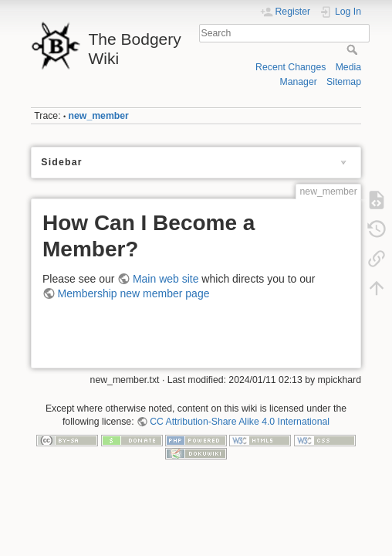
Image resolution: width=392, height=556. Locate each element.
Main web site (166, 279)
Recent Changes (291, 67)
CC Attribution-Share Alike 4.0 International (240, 422)
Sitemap (344, 82)
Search (354, 49)
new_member (99, 116)
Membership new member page (134, 293)
